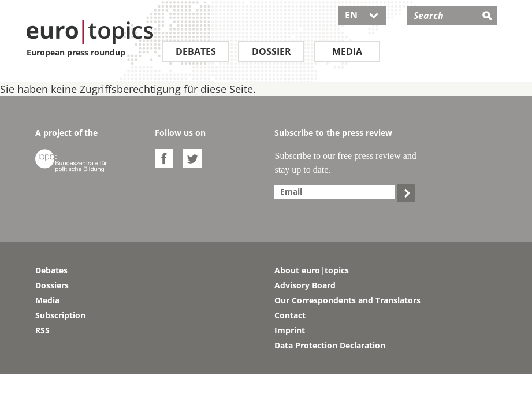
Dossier (271, 51)
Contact (290, 315)
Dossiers (52, 285)
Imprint (290, 330)
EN (362, 15)
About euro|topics (312, 270)
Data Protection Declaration (330, 345)
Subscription (60, 315)
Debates (196, 51)
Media (347, 51)
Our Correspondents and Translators (347, 300)
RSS (42, 330)
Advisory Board (305, 285)
